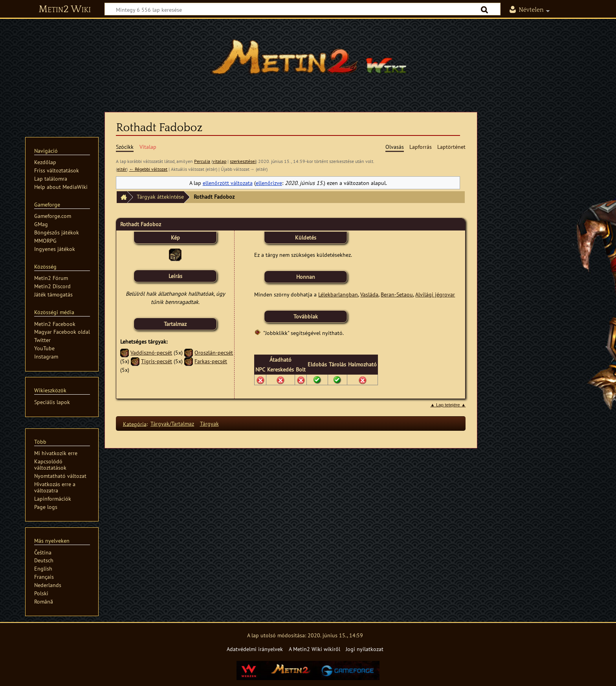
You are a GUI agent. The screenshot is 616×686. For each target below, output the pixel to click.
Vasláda (369, 294)
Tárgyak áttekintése (160, 197)
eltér (122, 169)
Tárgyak (209, 423)
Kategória (135, 423)
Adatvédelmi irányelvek (255, 649)
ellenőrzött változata (228, 183)
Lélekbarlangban (338, 294)
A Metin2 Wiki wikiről (314, 649)
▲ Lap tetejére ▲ (448, 405)
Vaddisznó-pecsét (151, 352)
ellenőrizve (269, 183)
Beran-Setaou (397, 294)
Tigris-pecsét (157, 361)
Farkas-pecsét (211, 361)
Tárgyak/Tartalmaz (172, 423)
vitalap (219, 161)
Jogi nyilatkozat (365, 649)
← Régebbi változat (148, 169)
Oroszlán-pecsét (214, 352)
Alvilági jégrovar (435, 294)
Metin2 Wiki (65, 9)
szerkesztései (243, 161)
